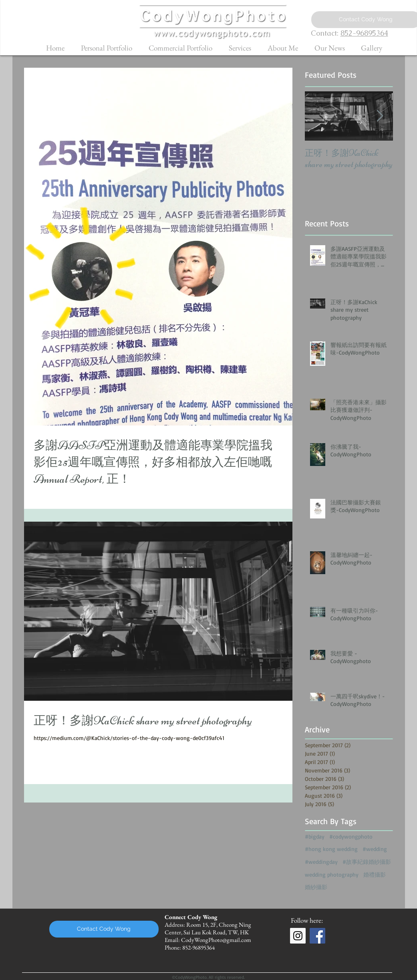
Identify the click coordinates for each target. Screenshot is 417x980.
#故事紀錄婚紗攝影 (367, 862)
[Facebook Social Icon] (317, 936)
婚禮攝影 (375, 874)
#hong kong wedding (331, 849)
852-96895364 (364, 33)
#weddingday (321, 862)
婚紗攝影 (316, 887)
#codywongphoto (351, 836)
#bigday (315, 836)
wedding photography (332, 874)
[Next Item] (380, 116)
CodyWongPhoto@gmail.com (216, 940)
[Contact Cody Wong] (104, 929)
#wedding (375, 849)
